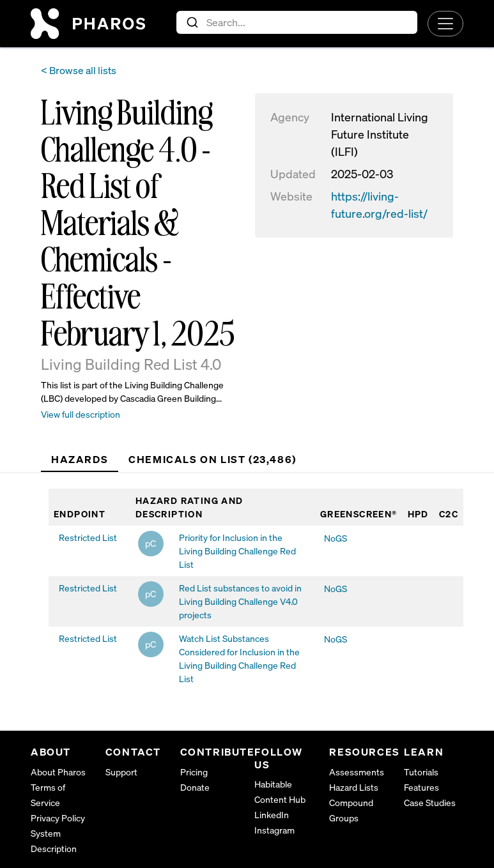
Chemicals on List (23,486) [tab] (212, 459)
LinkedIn (272, 815)
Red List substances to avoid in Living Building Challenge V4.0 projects (240, 601)
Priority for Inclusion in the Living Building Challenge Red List (237, 551)
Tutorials (421, 772)
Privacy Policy (58, 818)
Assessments (357, 772)
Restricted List (88, 537)
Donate (195, 787)
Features (421, 787)
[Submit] (191, 22)
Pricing (194, 772)
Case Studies (430, 803)
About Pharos (58, 772)
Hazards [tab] (80, 459)
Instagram (274, 830)
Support (121, 772)
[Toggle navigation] (445, 24)
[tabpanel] (256, 589)
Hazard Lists (354, 787)
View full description (81, 414)
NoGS (336, 538)
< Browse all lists (79, 70)
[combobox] (297, 22)
